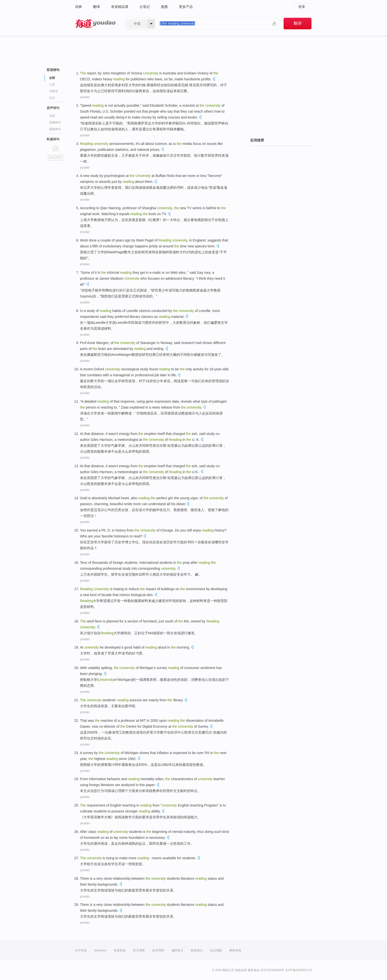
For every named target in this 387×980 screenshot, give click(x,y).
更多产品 (186, 7)
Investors (100, 950)
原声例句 (53, 108)
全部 (52, 78)
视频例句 (55, 129)
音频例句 (55, 122)
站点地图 (216, 950)
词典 (78, 7)
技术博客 (158, 950)
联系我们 (197, 950)
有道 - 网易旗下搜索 (95, 24)
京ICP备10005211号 (299, 970)
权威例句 (53, 139)
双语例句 (53, 70)
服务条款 (254, 970)
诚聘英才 (177, 950)
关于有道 (81, 950)
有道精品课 (120, 7)
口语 (52, 85)
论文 (52, 98)
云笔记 (145, 7)
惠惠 (164, 7)
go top (55, 148)
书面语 (54, 91)
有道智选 (120, 950)
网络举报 (235, 950)
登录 (302, 7)
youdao (85, 97)
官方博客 (139, 950)
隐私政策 (241, 970)
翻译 (97, 7)
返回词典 (55, 157)
